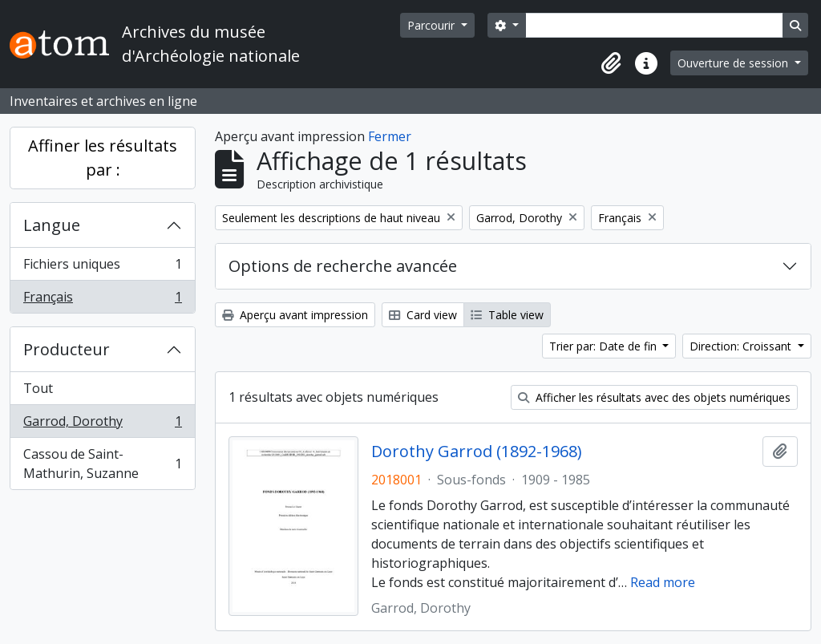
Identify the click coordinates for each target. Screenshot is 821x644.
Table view (507, 315)
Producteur (67, 349)
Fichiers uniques (102, 267)
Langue (52, 225)
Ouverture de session (734, 63)
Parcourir (433, 25)
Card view (423, 315)
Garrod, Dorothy (102, 425)
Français (102, 300)
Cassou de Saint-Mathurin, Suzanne (102, 464)
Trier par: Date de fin (605, 346)
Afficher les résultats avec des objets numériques (654, 397)
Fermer (390, 136)
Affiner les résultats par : (103, 158)
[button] (611, 63)
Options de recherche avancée (343, 266)
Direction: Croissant (742, 346)
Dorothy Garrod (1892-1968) (477, 452)
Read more (663, 582)
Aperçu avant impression (295, 315)
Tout (38, 388)
